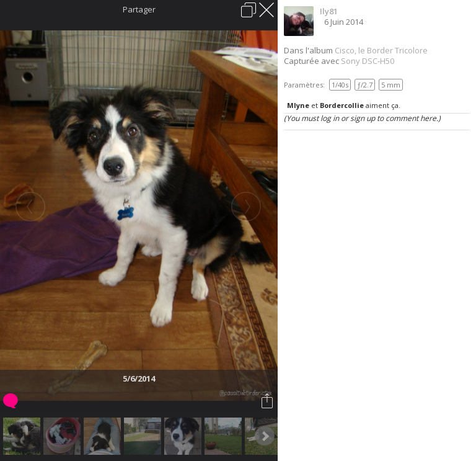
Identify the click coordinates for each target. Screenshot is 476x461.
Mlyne (298, 105)
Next (265, 436)
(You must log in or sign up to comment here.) (362, 118)
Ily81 (329, 11)
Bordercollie (342, 105)
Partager (139, 9)
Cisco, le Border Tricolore (381, 50)
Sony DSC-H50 (368, 61)
